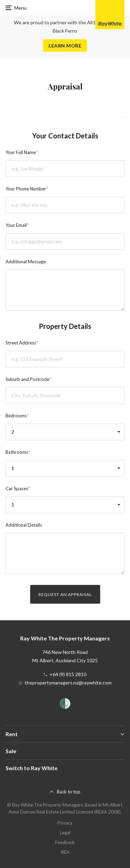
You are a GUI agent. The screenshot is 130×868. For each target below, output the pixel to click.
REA (65, 852)
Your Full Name (21, 152)
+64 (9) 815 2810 (68, 674)
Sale (11, 751)
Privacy (65, 823)
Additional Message (26, 262)
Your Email (16, 225)
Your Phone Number (26, 189)
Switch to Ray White (32, 768)
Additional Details (24, 525)
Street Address (21, 343)
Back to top (69, 792)
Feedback (65, 842)
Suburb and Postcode (27, 379)
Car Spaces (17, 488)
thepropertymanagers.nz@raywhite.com (68, 683)
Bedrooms (16, 416)
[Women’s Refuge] (65, 705)
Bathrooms (17, 452)
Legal (65, 833)
